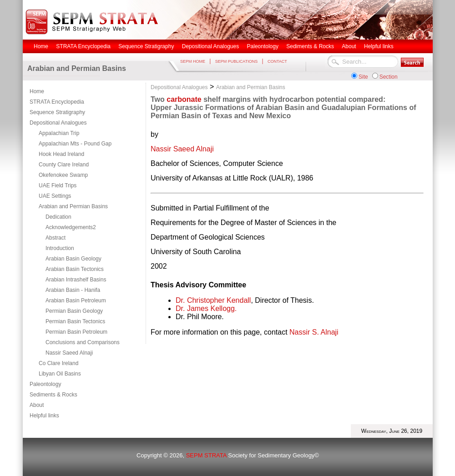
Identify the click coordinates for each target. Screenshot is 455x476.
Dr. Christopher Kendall (213, 300)
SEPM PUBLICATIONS (236, 61)
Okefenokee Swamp (63, 175)
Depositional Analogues (58, 123)
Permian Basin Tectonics (75, 321)
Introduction (60, 248)
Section (389, 77)
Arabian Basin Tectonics (75, 269)
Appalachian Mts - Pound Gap (75, 144)
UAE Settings (55, 196)
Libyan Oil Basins (60, 374)
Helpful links (44, 416)
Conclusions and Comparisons (83, 342)
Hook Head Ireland (61, 154)
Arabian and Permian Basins (73, 206)
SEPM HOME (193, 61)
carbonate (184, 99)
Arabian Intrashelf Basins (76, 280)
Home (37, 91)
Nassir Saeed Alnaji (69, 353)
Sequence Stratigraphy (57, 112)
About (37, 405)
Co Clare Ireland (58, 363)
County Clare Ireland (64, 165)
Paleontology (45, 384)
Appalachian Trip (59, 133)
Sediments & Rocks (53, 395)
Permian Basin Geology (74, 311)
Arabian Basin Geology (73, 259)
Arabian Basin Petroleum (76, 301)
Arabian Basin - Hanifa (73, 290)
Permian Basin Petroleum (76, 332)
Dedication (58, 217)
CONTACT (277, 61)
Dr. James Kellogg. (206, 308)
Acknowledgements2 (71, 227)
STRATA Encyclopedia (57, 102)
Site (363, 77)
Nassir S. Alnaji (314, 332)
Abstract (56, 238)
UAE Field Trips (58, 185)
